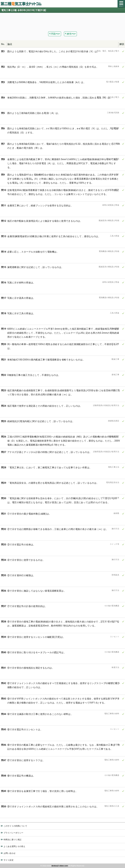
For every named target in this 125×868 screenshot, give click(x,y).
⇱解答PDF (70, 34)
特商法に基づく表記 (12, 840)
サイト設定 (9, 860)
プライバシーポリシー (13, 833)
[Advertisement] (62, 20)
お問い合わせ (10, 853)
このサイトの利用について (15, 826)
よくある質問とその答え (14, 846)
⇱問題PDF (55, 34)
